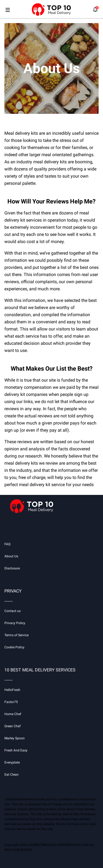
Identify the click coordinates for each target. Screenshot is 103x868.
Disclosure (12, 568)
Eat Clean (12, 775)
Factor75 (11, 702)
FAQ (7, 544)
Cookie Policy (14, 647)
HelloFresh (12, 690)
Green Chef (12, 726)
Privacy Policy (15, 623)
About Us (11, 556)
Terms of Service (16, 635)
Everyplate (12, 762)
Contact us (12, 611)
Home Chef (13, 714)
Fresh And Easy (16, 750)
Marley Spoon (15, 738)
